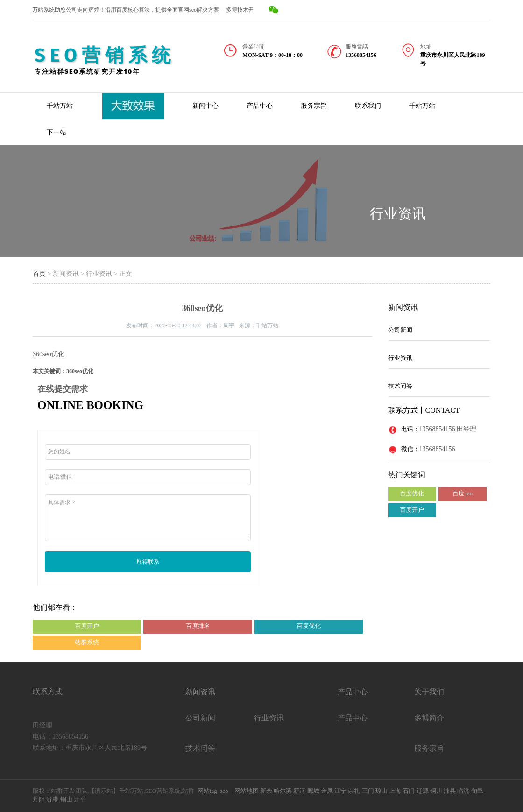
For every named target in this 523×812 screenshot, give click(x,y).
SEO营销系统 (105, 56)
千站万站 (60, 106)
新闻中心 (205, 106)
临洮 (463, 791)
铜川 (436, 791)
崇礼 (354, 791)
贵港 (52, 799)
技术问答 (400, 386)
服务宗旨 (314, 106)
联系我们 (368, 106)
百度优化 (309, 626)
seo (224, 791)
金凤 (327, 791)
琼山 (382, 791)
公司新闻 (400, 330)
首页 (39, 274)
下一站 (57, 132)
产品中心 (260, 106)
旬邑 (477, 791)
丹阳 (39, 799)
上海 (395, 791)
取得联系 (148, 562)
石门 (409, 791)
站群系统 (87, 642)
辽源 (423, 791)
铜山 (66, 799)
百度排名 (198, 626)
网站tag (207, 791)
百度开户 (87, 626)
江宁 (340, 791)
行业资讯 (398, 214)
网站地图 (247, 791)
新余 (265, 791)
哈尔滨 (283, 791)
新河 (299, 791)
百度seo (463, 493)
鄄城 (313, 791)
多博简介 (429, 718)
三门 (368, 791)
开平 (80, 799)
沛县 (450, 791)
